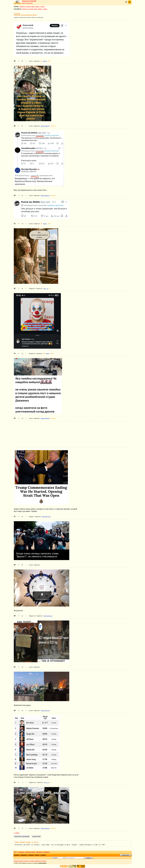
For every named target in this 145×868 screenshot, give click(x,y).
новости (44, 861)
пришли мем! (126, 855)
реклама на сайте (18, 861)
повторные (39, 852)
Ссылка (31, 61)
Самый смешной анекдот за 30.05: (27, 842)
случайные (46, 852)
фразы (37, 7)
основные (21, 852)
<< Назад (17, 833)
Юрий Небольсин (46, 517)
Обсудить (31, 517)
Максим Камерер (45, 126)
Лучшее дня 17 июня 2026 (29, 1)
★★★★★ (53, 126)
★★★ (49, 61)
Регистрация (29, 3)
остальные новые (30, 852)
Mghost (45, 61)
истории (28, 7)
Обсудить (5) (32, 354)
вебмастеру (38, 861)
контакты (26, 861)
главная (16, 855)
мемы (33, 7)
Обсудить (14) (32, 783)
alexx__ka (46, 289)
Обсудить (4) (32, 289)
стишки (42, 7)
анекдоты (22, 7)
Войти (24, 3)
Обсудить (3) (32, 616)
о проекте (32, 861)
